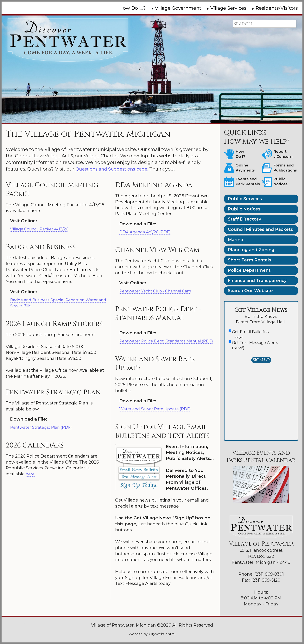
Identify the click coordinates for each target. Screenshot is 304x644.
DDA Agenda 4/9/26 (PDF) (147, 232)
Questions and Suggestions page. (114, 169)
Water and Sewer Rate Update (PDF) (158, 415)
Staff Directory (244, 219)
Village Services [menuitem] (228, 8)
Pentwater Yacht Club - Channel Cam (159, 291)
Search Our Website (250, 291)
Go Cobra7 (16, 623)
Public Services (245, 199)
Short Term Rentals (250, 260)
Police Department (249, 270)
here (31, 474)
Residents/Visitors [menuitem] (277, 8)
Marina (235, 240)
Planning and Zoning (251, 250)
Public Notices (244, 209)
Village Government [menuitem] (178, 8)
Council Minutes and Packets (260, 229)
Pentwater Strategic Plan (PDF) (43, 427)
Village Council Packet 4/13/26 (42, 229)
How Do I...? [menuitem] (132, 8)
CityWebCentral (162, 634)
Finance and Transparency (257, 281)
